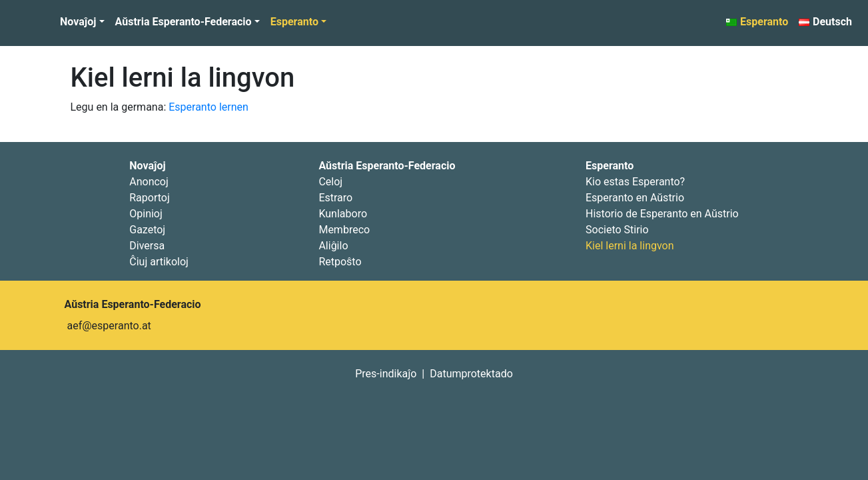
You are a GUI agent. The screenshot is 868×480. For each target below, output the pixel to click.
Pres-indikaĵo (386, 374)
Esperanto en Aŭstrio (635, 198)
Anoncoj (149, 182)
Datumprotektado (471, 374)
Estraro (335, 198)
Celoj (330, 182)
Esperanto (294, 22)
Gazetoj (147, 230)
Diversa (147, 246)
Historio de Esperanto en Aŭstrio (662, 214)
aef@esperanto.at (109, 326)
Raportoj (150, 198)
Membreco (344, 230)
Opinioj (146, 214)
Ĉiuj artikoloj (159, 262)
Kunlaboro (343, 214)
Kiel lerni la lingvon (183, 78)
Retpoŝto (340, 262)
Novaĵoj (78, 22)
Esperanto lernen (209, 107)
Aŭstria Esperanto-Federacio (184, 22)
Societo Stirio (617, 230)
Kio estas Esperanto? (635, 182)
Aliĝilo (333, 246)
